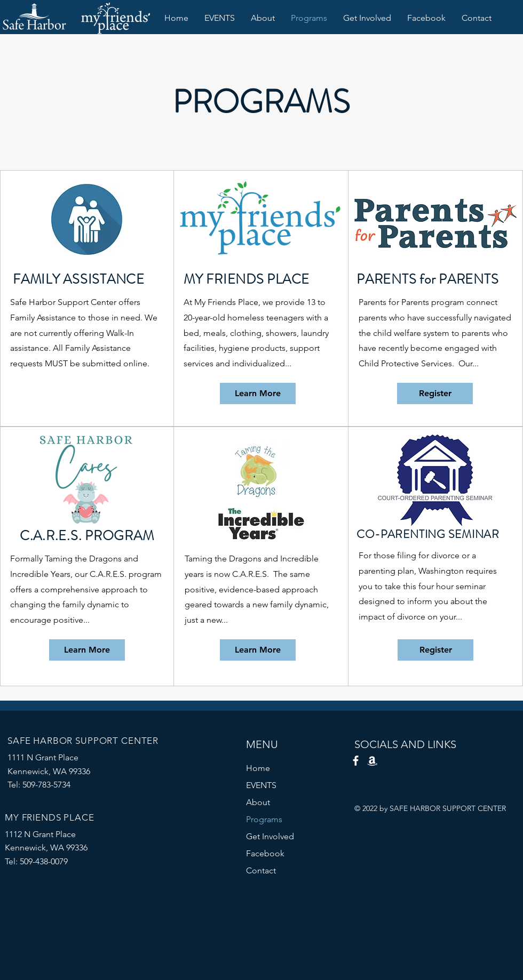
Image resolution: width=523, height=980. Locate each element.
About (258, 802)
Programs (264, 819)
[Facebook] (356, 761)
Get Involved (270, 836)
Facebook (265, 853)
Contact (261, 870)
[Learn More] (258, 393)
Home (258, 768)
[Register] (435, 393)
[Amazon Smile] (372, 761)
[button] (220, 18)
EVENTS (261, 785)
